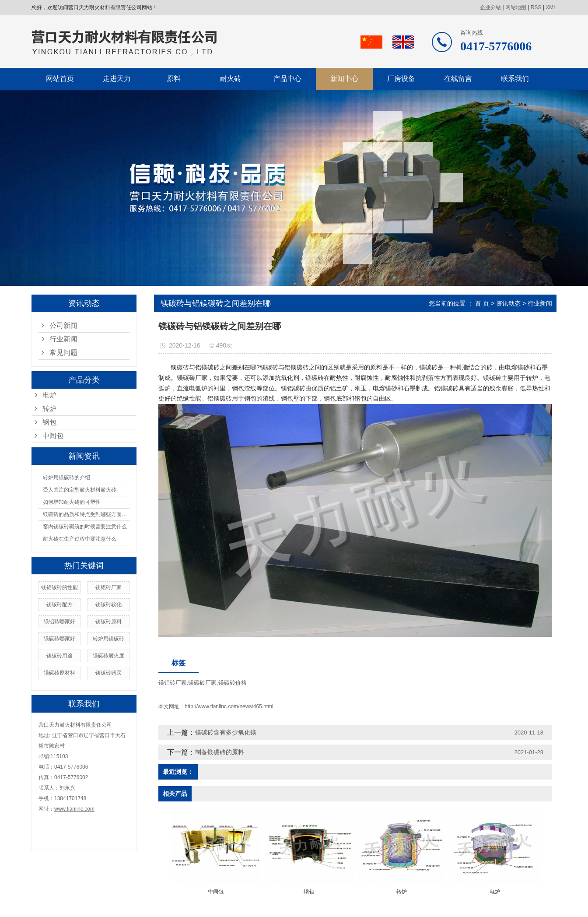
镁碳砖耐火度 (108, 656)
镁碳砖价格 (233, 683)
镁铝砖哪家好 (59, 622)
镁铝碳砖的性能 (59, 587)
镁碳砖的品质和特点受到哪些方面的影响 (86, 514)
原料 (174, 79)
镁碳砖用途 (59, 656)
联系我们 (515, 79)
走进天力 (117, 79)
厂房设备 (401, 79)
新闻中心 (344, 79)
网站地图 (516, 7)
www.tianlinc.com (74, 809)
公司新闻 (63, 325)
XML (551, 7)
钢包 (49, 422)
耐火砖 (231, 79)
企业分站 (490, 7)
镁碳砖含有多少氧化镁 (226, 732)
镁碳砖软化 (108, 604)
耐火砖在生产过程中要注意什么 (80, 539)
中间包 (53, 436)
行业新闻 (63, 339)
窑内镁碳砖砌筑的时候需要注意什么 (85, 527)
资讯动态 (508, 303)
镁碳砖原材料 (59, 673)
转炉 (49, 409)
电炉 (49, 395)
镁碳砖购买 (108, 673)
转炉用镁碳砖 (108, 639)
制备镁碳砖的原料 (220, 752)
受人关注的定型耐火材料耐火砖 (80, 490)
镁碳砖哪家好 (59, 639)
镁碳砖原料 (108, 622)
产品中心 (287, 79)
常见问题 (63, 353)
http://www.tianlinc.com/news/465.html (229, 706)
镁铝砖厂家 (108, 587)
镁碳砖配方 (59, 604)
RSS (536, 7)
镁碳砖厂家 (202, 683)
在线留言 (458, 79)
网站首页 (60, 79)
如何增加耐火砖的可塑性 (72, 502)
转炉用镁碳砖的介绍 (66, 478)
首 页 (482, 303)
